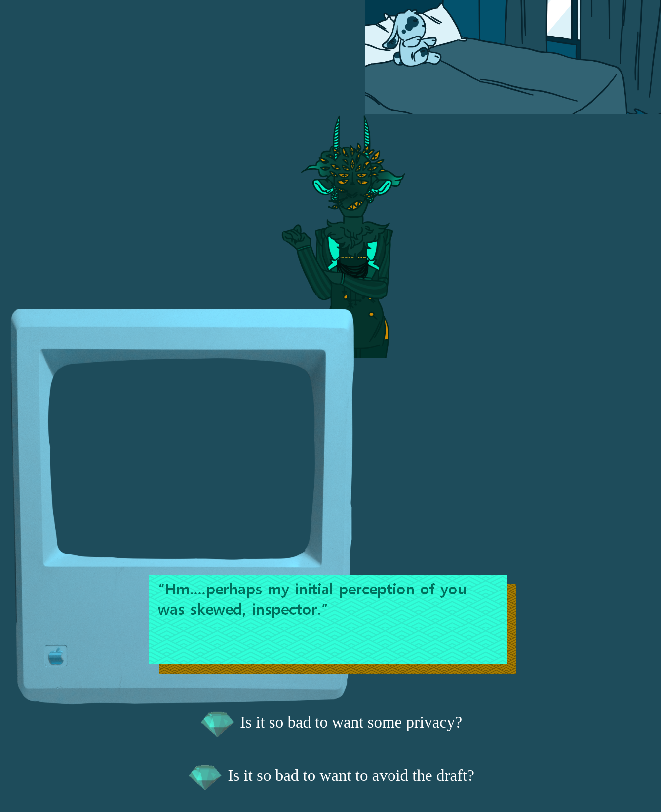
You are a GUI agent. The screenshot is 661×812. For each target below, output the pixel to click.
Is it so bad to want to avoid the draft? (330, 775)
